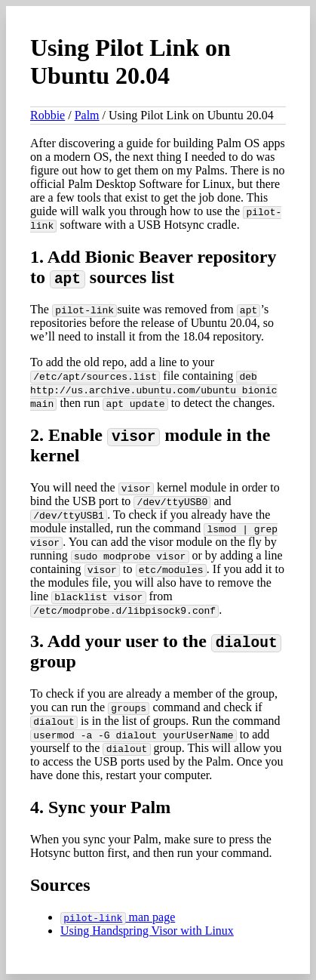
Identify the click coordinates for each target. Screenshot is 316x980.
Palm (87, 115)
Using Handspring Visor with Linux (147, 931)
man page (118, 917)
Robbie (48, 115)
